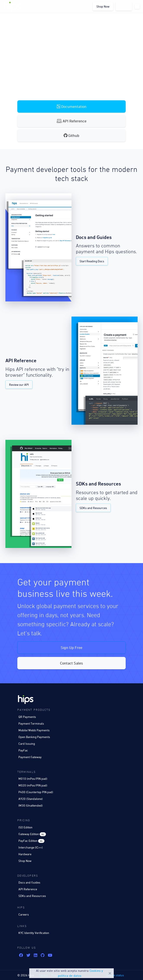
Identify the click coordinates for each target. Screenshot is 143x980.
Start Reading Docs (92, 261)
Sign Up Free (71, 648)
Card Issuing (27, 744)
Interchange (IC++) (31, 847)
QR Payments (27, 717)
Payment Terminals (31, 723)
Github (71, 135)
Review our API (19, 385)
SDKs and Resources (93, 508)
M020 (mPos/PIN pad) (33, 785)
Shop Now (103, 6)
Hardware (25, 854)
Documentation (72, 106)
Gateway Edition (32, 834)
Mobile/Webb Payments (34, 730)
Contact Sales (71, 663)
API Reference (72, 121)
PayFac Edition (31, 841)
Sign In (124, 6)
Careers (24, 914)
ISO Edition (25, 827)
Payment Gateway (30, 757)
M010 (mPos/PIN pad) (33, 779)
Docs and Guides (29, 882)
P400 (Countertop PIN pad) (36, 792)
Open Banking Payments (34, 737)
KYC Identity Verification (34, 933)
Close (110, 973)
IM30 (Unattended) (31, 805)
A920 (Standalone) (31, 799)
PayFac (23, 750)
